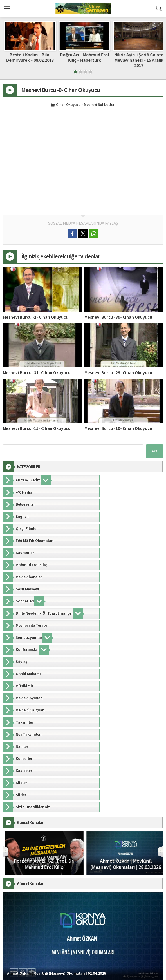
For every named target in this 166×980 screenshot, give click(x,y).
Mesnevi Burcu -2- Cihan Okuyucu (36, 317)
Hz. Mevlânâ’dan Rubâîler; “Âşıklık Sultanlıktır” (29, 58)
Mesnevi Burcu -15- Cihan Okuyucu (37, 428)
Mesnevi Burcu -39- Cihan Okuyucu (118, 317)
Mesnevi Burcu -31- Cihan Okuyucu (37, 373)
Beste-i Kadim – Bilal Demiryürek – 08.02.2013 (83, 58)
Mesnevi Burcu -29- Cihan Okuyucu (118, 373)
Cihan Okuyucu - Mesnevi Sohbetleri (86, 105)
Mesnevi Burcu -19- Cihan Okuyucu (118, 428)
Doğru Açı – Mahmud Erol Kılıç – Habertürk (137, 58)
